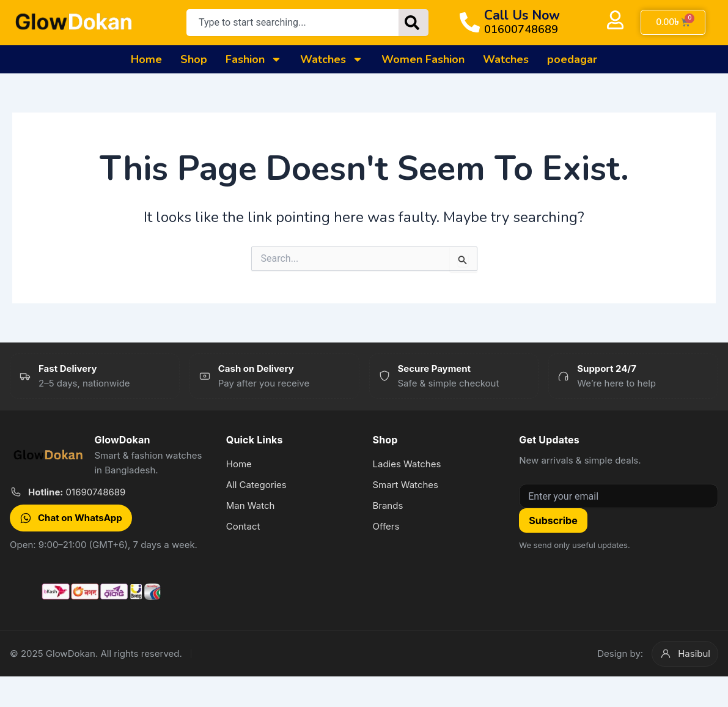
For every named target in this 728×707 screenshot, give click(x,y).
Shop (194, 59)
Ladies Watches (406, 464)
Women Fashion (423, 59)
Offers (386, 526)
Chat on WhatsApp (71, 518)
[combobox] (292, 23)
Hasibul (685, 654)
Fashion (254, 59)
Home (146, 59)
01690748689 (77, 492)
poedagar (572, 59)
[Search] (414, 23)
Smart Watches (405, 485)
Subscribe (553, 520)
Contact (243, 526)
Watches (332, 59)
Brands (388, 505)
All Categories (256, 485)
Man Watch (251, 505)
